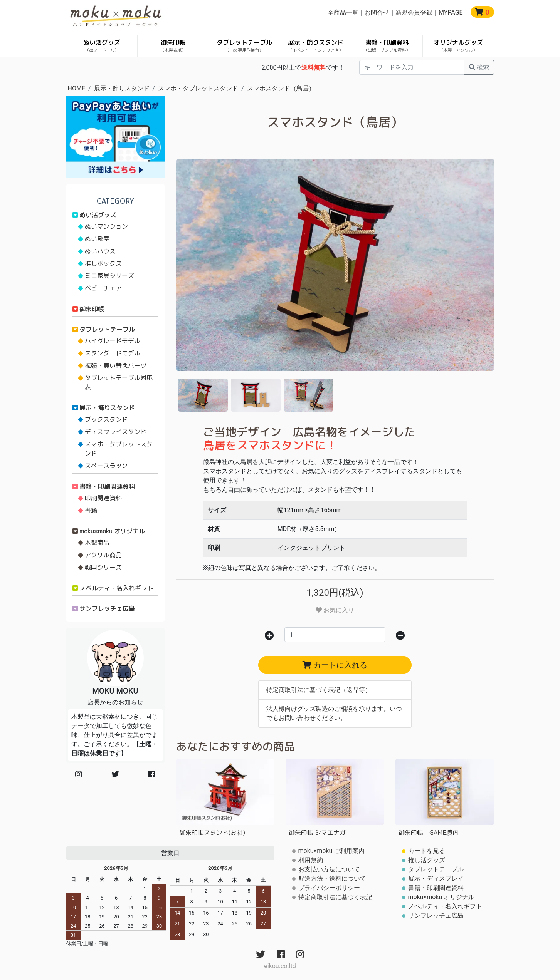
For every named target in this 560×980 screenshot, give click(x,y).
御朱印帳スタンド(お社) (212, 833)
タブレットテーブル (244, 46)
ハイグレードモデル (113, 341)
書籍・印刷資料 (387, 46)
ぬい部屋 (97, 239)
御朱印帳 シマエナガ (317, 833)
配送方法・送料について (332, 879)
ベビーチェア (103, 288)
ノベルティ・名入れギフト (116, 588)
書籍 (91, 510)
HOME (77, 88)
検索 (479, 67)
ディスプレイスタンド (116, 432)
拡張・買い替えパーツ (116, 365)
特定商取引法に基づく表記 (335, 897)
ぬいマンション (106, 226)
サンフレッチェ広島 (107, 608)
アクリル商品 (103, 555)
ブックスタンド (106, 419)
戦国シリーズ (103, 567)
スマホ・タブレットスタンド (198, 88)
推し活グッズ (427, 860)
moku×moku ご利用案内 (332, 851)
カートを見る (427, 851)
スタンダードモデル (113, 353)
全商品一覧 (343, 13)
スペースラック (106, 466)
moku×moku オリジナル (112, 531)
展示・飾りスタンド (316, 46)
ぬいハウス (100, 251)
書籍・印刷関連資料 (107, 486)
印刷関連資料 (103, 498)
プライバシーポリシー (329, 888)
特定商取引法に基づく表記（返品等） (319, 690)
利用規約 (311, 860)
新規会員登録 (414, 13)
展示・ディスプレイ (436, 879)
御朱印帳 (173, 46)
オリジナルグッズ (458, 46)
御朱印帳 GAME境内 (429, 833)
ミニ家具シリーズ (109, 276)
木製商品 (97, 543)
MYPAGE (451, 13)
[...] (412, 67)
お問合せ (377, 13)
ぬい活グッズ (102, 46)
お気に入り (335, 610)
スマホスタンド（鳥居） (281, 88)
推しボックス (103, 263)
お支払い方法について (329, 869)
